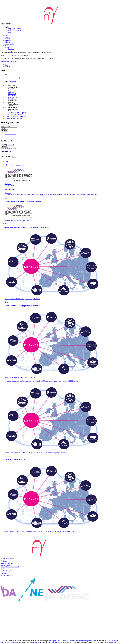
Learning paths (9, 44)
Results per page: (6, 156)
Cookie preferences (7, 570)
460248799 (112, 642)
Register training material (9, 148)
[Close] (2, 137)
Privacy (3, 568)
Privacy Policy (10, 55)
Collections (8, 42)
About (6, 35)
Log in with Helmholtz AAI (17, 30)
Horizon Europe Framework (9, 642)
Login (10, 32)
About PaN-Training (7, 563)
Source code (4, 574)
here (34, 58)
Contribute (4, 562)
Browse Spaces (5, 565)
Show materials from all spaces (15, 113)
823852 (114, 641)
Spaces (7, 45)
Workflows (8, 40)
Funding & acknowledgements (10, 567)
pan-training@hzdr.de (7, 558)
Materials (7, 39)
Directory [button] (7, 47)
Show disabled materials (13, 115)
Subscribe (4, 130)
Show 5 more (12, 99)
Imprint (3, 560)
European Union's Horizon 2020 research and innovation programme (71, 641)
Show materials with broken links (16, 116)
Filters (3, 129)
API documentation (7, 575)
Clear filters (12, 82)
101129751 (35, 642)
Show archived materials (13, 118)
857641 (109, 641)
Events (7, 37)
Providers (11, 49)
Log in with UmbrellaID (16, 29)
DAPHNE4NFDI (57, 642)
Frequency (4, 145)
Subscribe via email (10, 134)
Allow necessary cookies (8, 62)
